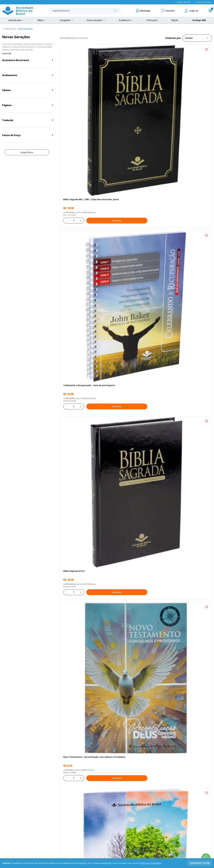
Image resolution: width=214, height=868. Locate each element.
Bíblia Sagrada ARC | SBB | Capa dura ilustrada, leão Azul (185, 430)
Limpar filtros (27, 152)
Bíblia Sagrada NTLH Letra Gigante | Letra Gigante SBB (82, 430)
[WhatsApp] (143, 11)
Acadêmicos (126, 20)
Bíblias (42, 20)
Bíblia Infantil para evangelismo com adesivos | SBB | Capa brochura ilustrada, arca (185, 264)
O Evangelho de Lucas (125, 263)
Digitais (175, 20)
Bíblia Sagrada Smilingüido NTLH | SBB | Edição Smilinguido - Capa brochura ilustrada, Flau (83, 512)
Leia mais (7, 53)
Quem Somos (9, 799)
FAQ (4, 805)
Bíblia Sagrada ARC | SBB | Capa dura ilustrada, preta (82, 99)
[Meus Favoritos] (168, 11)
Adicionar (96, 118)
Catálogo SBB (199, 20)
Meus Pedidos (82, 805)
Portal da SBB (9, 810)
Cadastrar (170, 775)
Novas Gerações (96, 20)
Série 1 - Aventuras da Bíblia (77, 345)
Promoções (152, 20)
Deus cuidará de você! (177, 676)
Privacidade (37, 799)
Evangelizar (66, 20)
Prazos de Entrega (40, 816)
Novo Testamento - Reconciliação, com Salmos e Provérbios (83, 181)
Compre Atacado (182, 2)
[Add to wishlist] (104, 49)
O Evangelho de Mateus (126, 345)
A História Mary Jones (74, 594)
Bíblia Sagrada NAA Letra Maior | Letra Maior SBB (186, 347)
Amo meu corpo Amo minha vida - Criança (132, 512)
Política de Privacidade (151, 863)
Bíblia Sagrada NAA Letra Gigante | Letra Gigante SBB (84, 264)
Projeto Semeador (203, 2)
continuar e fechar (200, 863)
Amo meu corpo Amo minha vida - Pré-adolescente (186, 181)
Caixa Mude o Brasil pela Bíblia (181, 594)
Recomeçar (120, 180)
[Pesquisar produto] (117, 12)
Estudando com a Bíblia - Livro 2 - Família (135, 594)
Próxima (155, 718)
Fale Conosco (114, 799)
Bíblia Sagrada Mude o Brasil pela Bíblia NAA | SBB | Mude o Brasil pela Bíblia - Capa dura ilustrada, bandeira (186, 512)
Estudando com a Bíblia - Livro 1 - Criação (135, 676)
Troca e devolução (40, 810)
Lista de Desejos (83, 810)
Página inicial (10, 29)
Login (78, 799)
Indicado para (16, 20)
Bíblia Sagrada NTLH (176, 97)
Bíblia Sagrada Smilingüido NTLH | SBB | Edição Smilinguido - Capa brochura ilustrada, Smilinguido (83, 678)
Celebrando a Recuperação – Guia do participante (133, 99)
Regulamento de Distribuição (46, 805)
